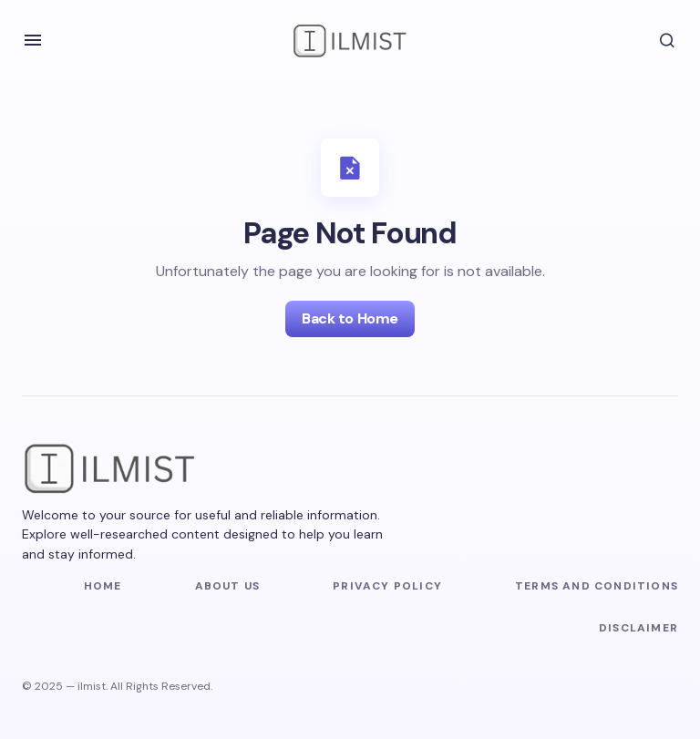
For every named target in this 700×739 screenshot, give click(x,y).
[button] (33, 40)
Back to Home (350, 318)
